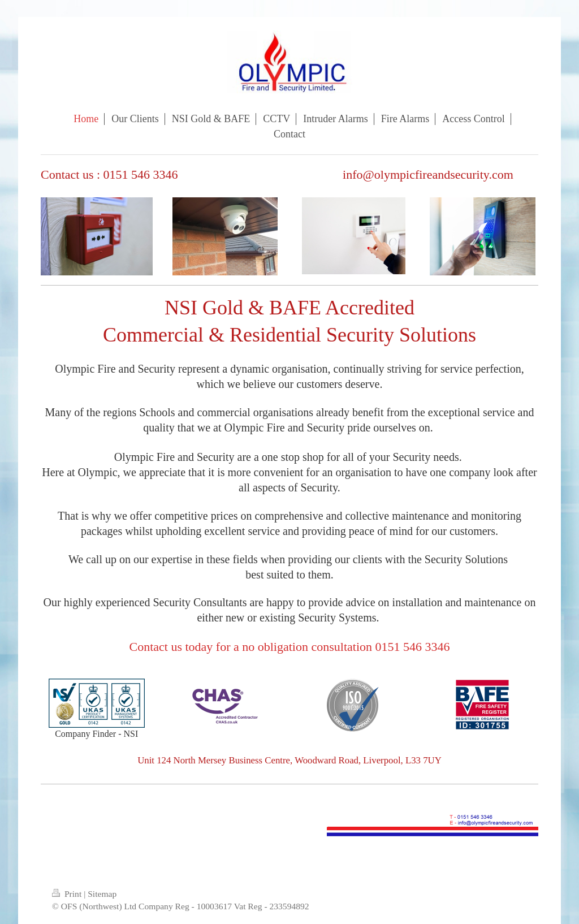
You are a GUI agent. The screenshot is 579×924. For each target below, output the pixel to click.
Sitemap (102, 894)
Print (68, 894)
